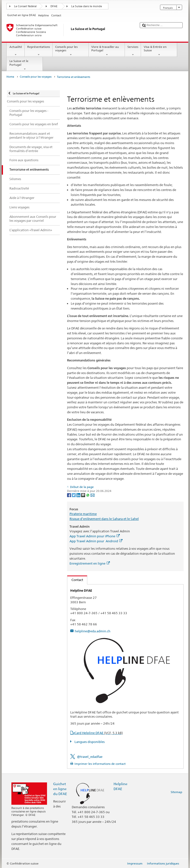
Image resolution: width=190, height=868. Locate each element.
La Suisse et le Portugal (25, 65)
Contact (75, 580)
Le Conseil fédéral (25, 6)
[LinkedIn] (79, 495)
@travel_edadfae (90, 757)
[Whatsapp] (88, 495)
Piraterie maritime (83, 514)
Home (10, 77)
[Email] (93, 495)
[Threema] (83, 495)
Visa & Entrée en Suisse (159, 51)
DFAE (54, 6)
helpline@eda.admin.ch (93, 631)
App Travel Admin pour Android (96, 541)
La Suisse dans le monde (87, 6)
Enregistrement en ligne (90, 563)
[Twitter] (74, 495)
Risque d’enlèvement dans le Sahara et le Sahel (104, 519)
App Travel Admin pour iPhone (95, 536)
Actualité (16, 51)
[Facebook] (69, 495)
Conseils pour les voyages (71, 51)
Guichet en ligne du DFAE (60, 789)
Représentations (39, 51)
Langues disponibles (89, 742)
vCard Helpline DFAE (98, 733)
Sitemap (176, 792)
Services (133, 51)
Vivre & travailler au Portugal (107, 51)
